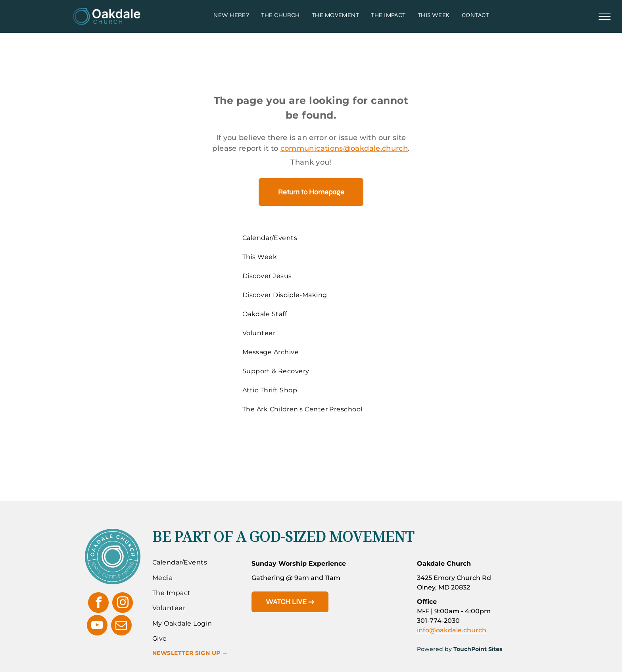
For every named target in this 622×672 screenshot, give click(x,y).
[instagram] (123, 604)
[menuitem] (231, 15)
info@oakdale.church (452, 630)
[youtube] (97, 626)
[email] (121, 626)
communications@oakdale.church (344, 148)
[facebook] (98, 604)
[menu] (605, 16)
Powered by (434, 649)
